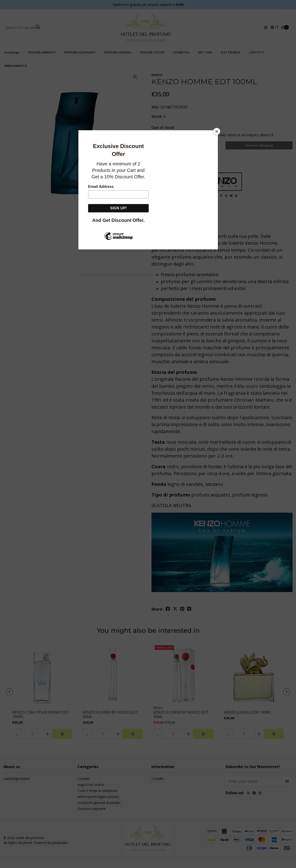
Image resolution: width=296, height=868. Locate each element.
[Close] (217, 131)
